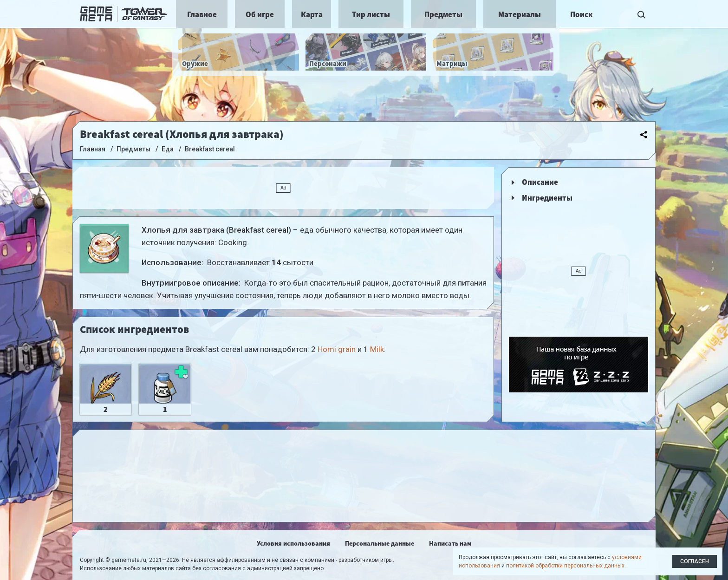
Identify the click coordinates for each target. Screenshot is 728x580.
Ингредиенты (547, 198)
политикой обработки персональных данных (565, 566)
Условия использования (293, 543)
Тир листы (371, 14)
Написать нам (450, 543)
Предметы (443, 14)
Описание (540, 182)
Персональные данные (380, 543)
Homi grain (337, 349)
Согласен (695, 561)
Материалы (520, 14)
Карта (312, 14)
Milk (377, 349)
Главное (202, 14)
